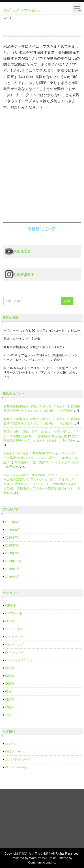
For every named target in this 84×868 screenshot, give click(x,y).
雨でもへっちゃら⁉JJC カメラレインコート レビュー (42, 330)
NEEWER (12, 621)
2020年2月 (12, 553)
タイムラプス (14, 637)
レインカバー (14, 652)
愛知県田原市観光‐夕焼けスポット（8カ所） (34, 419)
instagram (20, 274)
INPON (10, 605)
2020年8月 (12, 530)
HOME (7, 19)
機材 (8, 691)
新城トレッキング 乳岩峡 (22, 339)
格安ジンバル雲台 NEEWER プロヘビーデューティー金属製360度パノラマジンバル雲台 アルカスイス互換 (40, 458)
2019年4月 (12, 577)
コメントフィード (17, 759)
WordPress (37, 858)
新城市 (10, 684)
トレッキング (14, 645)
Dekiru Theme (58, 858)
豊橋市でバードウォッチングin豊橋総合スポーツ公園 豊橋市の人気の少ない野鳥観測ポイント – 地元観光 (42, 488)
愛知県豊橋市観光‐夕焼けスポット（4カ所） (34, 347)
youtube (18, 251)
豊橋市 (10, 707)
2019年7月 (12, 569)
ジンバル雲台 (14, 629)
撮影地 (10, 676)
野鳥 (8, 715)
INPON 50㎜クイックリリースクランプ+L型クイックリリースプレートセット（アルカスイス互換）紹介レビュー (41, 372)
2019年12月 (13, 561)
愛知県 (10, 668)
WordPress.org (15, 767)
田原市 (10, 699)
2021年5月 (12, 522)
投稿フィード (14, 752)
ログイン (11, 744)
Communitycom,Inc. (42, 862)
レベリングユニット (19, 660)
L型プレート (14, 613)
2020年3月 (12, 545)
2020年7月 (12, 538)
